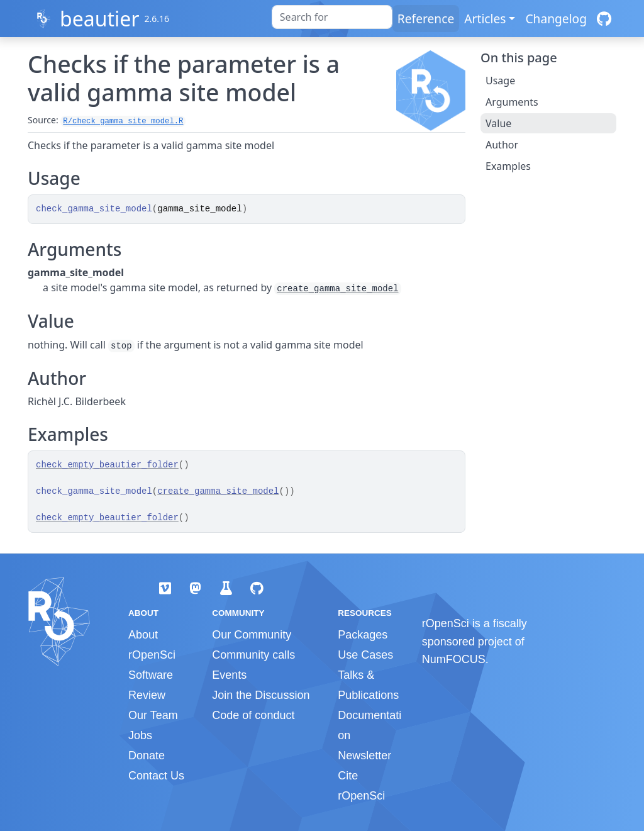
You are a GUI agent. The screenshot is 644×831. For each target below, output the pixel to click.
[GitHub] (604, 19)
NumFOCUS (454, 659)
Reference (426, 19)
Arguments (512, 102)
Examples (508, 166)
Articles (485, 19)
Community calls (253, 655)
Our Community (252, 635)
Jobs (140, 735)
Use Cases (365, 655)
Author (502, 145)
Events (229, 675)
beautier (100, 19)
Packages (363, 635)
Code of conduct (253, 715)
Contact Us (156, 776)
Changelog (556, 19)
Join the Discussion (261, 695)
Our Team (153, 715)
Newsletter (364, 756)
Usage (500, 81)
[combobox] (332, 17)
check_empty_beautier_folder (107, 465)
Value (498, 123)
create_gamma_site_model (337, 289)
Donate (147, 756)
